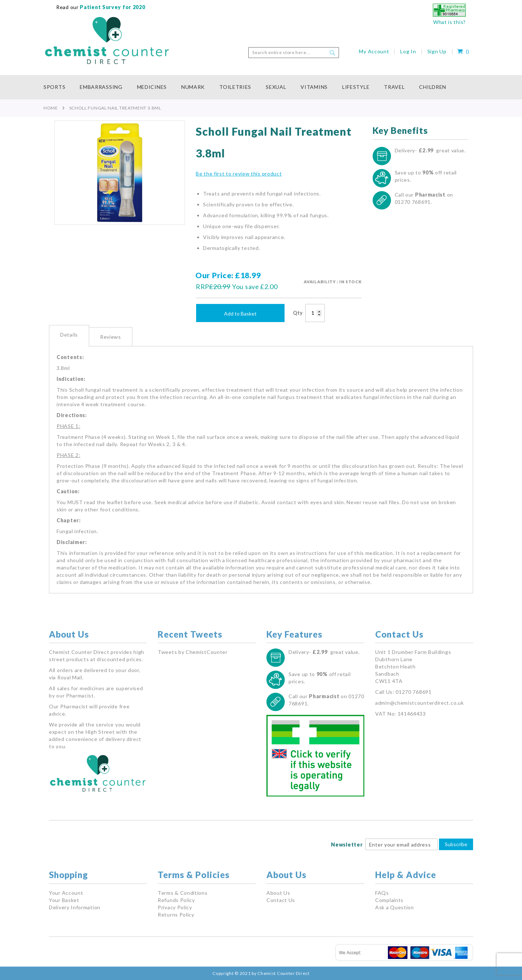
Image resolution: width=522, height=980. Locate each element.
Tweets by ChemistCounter (193, 652)
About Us (278, 893)
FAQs (382, 893)
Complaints (389, 900)
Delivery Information (75, 907)
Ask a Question (395, 907)
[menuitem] (58, 87)
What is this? (449, 22)
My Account (374, 51)
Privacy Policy (175, 907)
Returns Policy (176, 915)
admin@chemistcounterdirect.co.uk (419, 703)
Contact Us (281, 900)
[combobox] (294, 53)
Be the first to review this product (239, 174)
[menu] (261, 87)
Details (69, 335)
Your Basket (64, 900)
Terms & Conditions (183, 893)
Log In (408, 51)
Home (51, 108)
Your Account (66, 893)
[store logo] (107, 41)
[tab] (69, 336)
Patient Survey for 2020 (112, 7)
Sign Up (437, 51)
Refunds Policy (176, 900)
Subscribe (456, 844)
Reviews (111, 337)
